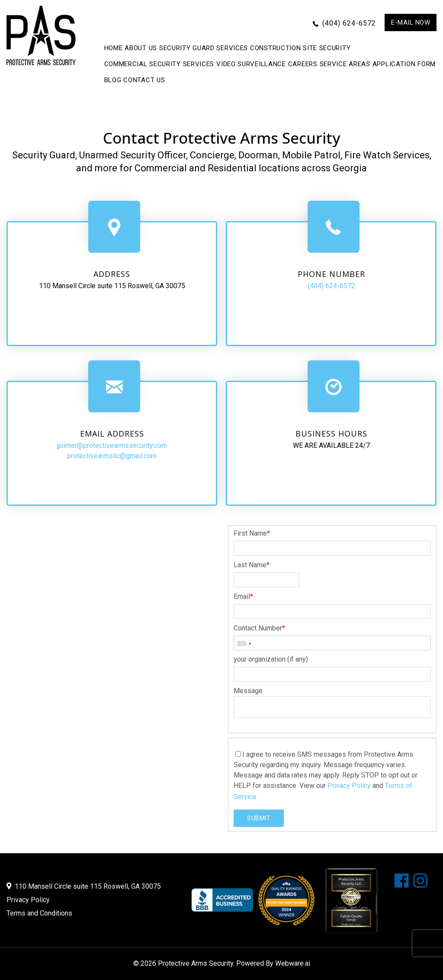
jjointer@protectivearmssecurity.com (112, 445)
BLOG (113, 80)
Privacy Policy (349, 786)
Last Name (252, 565)
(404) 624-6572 (349, 23)
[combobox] (244, 644)
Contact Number (259, 628)
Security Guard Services (204, 48)
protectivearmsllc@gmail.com (112, 456)
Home (114, 48)
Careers (303, 64)
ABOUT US (141, 48)
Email (243, 596)
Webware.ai (293, 963)
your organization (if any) (271, 659)
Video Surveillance (251, 64)
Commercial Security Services (159, 64)
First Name (252, 533)
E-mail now (411, 22)
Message (248, 691)
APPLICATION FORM (404, 64)
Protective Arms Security (196, 963)
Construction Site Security (300, 48)
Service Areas (345, 64)
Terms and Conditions (39, 913)
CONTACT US (144, 80)
